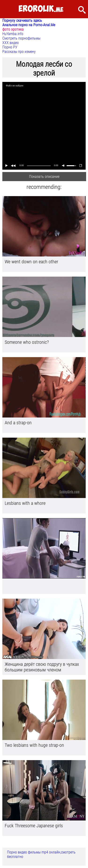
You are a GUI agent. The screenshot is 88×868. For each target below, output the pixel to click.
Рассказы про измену (19, 52)
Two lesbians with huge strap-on (34, 745)
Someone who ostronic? (27, 342)
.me (41, 9)
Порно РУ (10, 47)
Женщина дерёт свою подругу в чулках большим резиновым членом (42, 667)
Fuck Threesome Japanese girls (34, 826)
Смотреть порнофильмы (21, 38)
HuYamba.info (13, 34)
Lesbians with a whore (25, 503)
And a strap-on (18, 423)
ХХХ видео (11, 43)
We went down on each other (31, 262)
